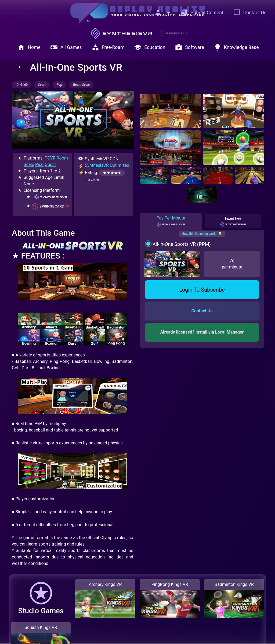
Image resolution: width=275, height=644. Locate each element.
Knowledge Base (236, 47)
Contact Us (250, 13)
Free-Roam (108, 47)
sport (42, 85)
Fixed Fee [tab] (233, 221)
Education (150, 47)
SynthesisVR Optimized (107, 165)
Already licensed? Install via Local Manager (202, 332)
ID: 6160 (22, 85)
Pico (39, 164)
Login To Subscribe (202, 290)
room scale (81, 85)
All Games (66, 47)
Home (29, 47)
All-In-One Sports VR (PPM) (182, 244)
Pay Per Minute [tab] (171, 221)
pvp (59, 85)
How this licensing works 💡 (202, 234)
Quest (50, 164)
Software (189, 47)
